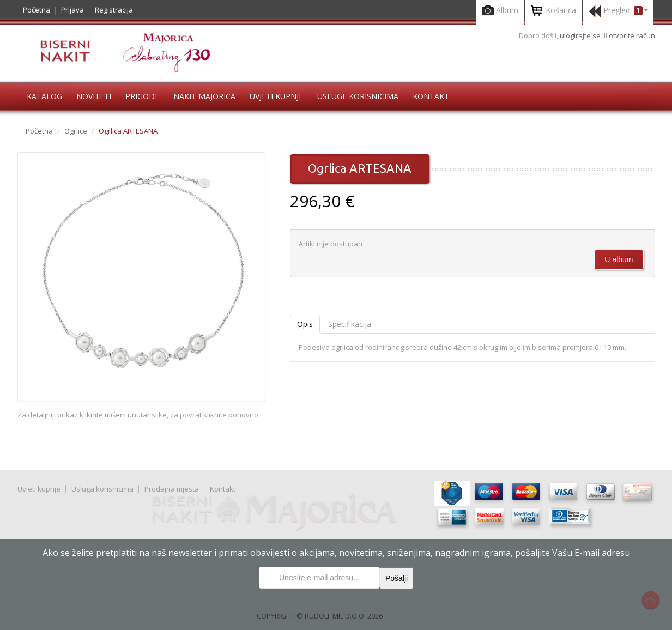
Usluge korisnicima (358, 96)
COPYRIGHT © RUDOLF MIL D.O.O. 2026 (320, 616)
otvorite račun (632, 35)
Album (500, 11)
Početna (37, 10)
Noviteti (94, 96)
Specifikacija (350, 324)
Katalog (44, 96)
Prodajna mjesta (172, 489)
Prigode (142, 96)
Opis (305, 324)
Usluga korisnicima (102, 489)
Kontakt (431, 96)
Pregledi (618, 11)
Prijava (72, 10)
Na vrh (656, 606)
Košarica (553, 11)
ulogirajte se (581, 35)
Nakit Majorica (204, 96)
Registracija (114, 10)
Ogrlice (76, 131)
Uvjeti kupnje (276, 96)
